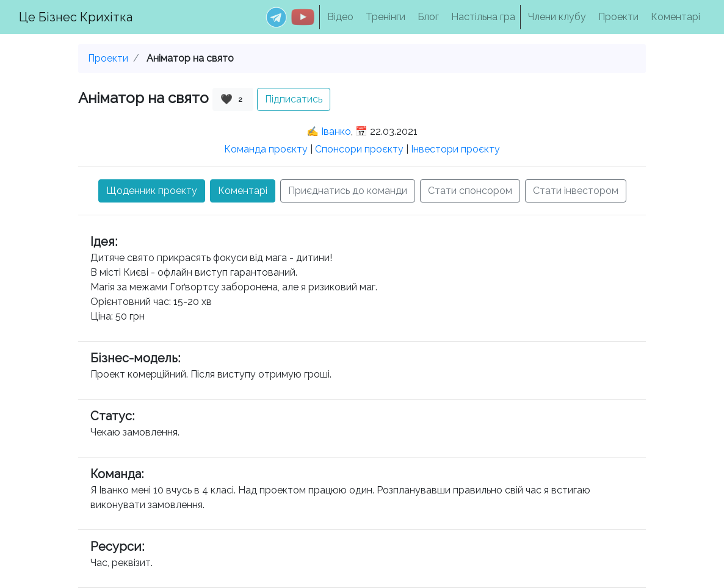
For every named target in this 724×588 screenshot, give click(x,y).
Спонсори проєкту (359, 149)
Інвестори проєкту (455, 149)
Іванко (336, 131)
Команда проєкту (266, 149)
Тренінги (386, 17)
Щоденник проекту (152, 191)
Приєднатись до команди (348, 191)
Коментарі (675, 17)
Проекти (618, 17)
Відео (340, 17)
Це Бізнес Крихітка (76, 17)
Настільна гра (483, 17)
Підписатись (294, 99)
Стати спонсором (470, 191)
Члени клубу (557, 17)
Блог (428, 17)
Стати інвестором (576, 191)
